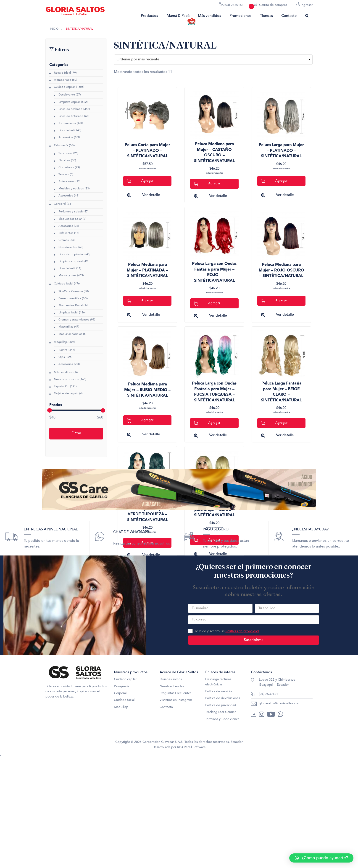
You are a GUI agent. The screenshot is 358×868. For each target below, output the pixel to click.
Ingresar (304, 5)
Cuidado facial (63, 284)
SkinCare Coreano (71, 291)
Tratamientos (67, 123)
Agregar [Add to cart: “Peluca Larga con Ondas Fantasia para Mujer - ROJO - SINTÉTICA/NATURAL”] (207, 304)
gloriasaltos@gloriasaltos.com (280, 812)
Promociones (240, 16)
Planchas (64, 160)
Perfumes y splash (71, 212)
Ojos (62, 357)
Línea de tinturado (71, 116)
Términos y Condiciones (222, 827)
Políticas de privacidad (242, 739)
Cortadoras (66, 167)
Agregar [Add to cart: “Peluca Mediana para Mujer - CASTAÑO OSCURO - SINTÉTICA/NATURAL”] (207, 184)
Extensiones (67, 182)
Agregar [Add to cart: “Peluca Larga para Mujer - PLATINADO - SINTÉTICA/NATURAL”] (274, 181)
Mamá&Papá (63, 80)
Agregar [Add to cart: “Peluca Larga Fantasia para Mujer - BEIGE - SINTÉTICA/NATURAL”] (207, 540)
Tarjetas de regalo (66, 394)
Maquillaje (61, 342)
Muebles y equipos (71, 189)
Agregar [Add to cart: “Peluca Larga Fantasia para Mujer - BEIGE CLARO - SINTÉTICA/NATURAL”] (274, 423)
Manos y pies (67, 275)
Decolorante (67, 95)
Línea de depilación (71, 254)
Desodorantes (68, 247)
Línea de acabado (70, 109)
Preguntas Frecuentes (175, 801)
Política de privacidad (221, 814)
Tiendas (266, 16)
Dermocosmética (70, 299)
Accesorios (66, 137)
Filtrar (76, 434)
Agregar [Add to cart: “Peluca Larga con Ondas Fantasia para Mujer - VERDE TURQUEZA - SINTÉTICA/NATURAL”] (140, 543)
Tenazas (64, 174)
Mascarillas (66, 327)
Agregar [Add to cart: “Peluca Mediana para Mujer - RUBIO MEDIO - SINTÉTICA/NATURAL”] (140, 420)
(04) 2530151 (231, 5)
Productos (149, 16)
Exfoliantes (66, 233)
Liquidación (62, 386)
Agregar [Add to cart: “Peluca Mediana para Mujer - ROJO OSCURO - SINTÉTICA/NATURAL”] (274, 301)
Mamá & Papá (178, 16)
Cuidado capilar (64, 87)
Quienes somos (171, 788)
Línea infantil (67, 130)
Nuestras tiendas (172, 795)
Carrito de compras (268, 6)
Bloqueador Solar (70, 219)
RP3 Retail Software (191, 855)
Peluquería (61, 146)
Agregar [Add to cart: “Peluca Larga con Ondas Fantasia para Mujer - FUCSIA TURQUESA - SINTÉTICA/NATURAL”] (207, 423)
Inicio (54, 29)
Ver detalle (151, 195)
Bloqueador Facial (71, 306)
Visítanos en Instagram (176, 808)
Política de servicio (218, 800)
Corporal (60, 204)
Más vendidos (209, 16)
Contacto (289, 16)
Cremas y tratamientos (74, 320)
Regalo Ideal (62, 73)
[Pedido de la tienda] (213, 60)
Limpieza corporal (71, 261)
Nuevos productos (66, 379)
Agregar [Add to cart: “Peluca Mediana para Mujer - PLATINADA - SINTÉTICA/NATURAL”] (140, 301)
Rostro (63, 350)
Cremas (64, 240)
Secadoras (65, 153)
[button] (321, 858)
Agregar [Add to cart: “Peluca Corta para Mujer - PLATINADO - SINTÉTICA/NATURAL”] (140, 181)
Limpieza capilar (69, 102)
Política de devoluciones (223, 806)
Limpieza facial (68, 313)
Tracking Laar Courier (221, 820)
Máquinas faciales (70, 334)
